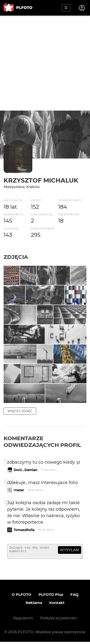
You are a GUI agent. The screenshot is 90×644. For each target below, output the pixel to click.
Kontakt (57, 605)
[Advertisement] (45, 63)
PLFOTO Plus (51, 597)
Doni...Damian (25, 470)
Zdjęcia (16, 257)
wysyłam (69, 550)
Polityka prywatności (59, 620)
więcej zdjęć (20, 411)
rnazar (19, 490)
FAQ (74, 597)
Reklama (34, 605)
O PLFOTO (22, 597)
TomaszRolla (24, 530)
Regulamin (23, 620)
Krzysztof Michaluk (41, 180)
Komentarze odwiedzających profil (42, 442)
